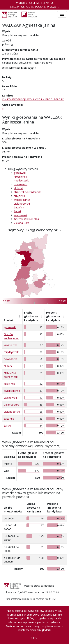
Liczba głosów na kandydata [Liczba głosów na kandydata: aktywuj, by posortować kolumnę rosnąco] (31, 316)
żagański (19, 207)
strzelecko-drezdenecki (28, 192)
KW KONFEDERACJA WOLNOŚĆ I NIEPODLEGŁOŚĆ (33, 99)
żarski (17, 211)
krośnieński (21, 177)
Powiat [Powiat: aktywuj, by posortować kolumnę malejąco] (8, 320)
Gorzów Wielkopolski (26, 219)
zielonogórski (22, 204)
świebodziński (22, 200)
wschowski (20, 215)
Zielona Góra (22, 223)
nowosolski (21, 184)
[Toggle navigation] (62, 14)
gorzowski (20, 173)
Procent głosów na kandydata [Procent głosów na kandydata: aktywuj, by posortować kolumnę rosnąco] (53, 316)
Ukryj (34, 638)
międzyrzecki (22, 180)
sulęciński (20, 196)
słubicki (18, 188)
